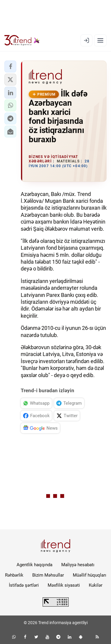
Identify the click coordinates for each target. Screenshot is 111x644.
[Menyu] (100, 40)
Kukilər (96, 585)
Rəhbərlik (14, 575)
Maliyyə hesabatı (78, 565)
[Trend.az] (22, 40)
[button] (10, 67)
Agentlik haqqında (34, 565)
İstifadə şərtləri (24, 585)
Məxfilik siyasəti (64, 585)
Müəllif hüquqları (90, 575)
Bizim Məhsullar (48, 575)
